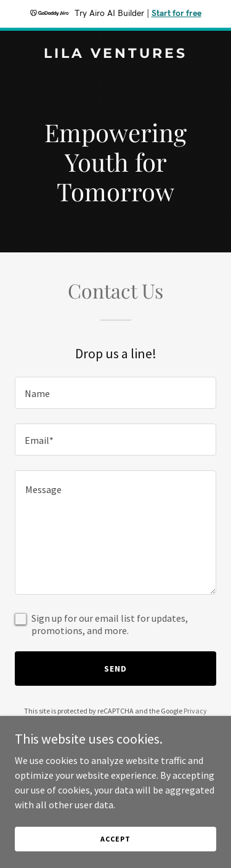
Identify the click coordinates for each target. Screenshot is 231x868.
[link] (115, 54)
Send (115, 669)
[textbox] (115, 393)
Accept (115, 839)
